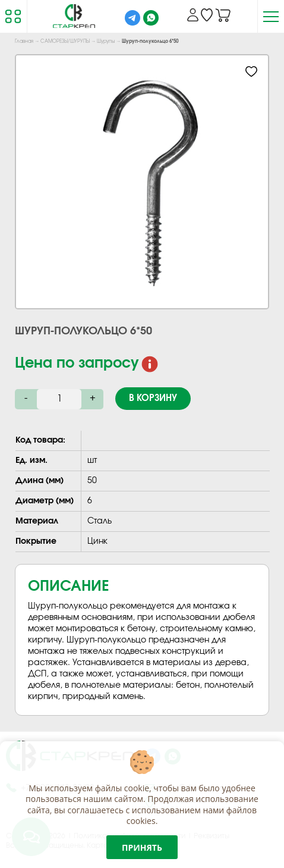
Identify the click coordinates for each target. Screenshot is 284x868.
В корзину (153, 398)
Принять (142, 847)
